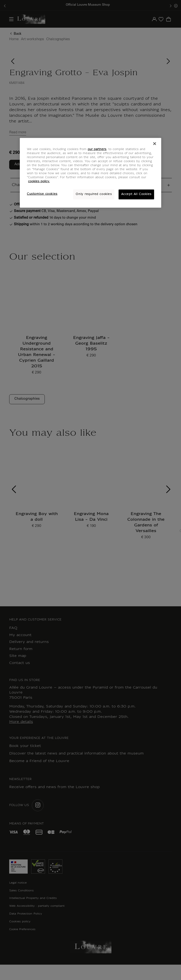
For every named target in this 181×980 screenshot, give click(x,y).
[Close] (155, 143)
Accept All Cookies (136, 194)
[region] (90, 173)
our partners (97, 149)
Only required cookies (94, 194)
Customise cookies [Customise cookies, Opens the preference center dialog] (42, 194)
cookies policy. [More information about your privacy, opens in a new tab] (39, 182)
